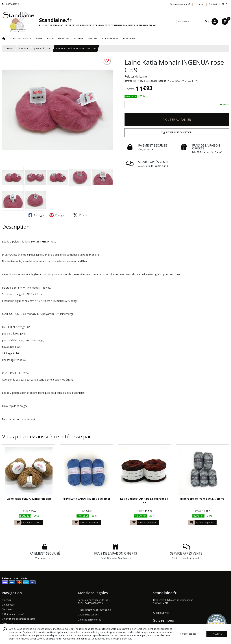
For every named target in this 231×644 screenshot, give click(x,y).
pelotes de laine (42, 49)
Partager (36, 215)
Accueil (9, 49)
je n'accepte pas (188, 634)
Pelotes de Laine (136, 76)
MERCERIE (24, 49)
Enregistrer (59, 215)
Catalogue (8, 605)
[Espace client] (215, 22)
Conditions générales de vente (19, 619)
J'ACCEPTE (217, 634)
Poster (80, 215)
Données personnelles (89, 620)
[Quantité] (131, 105)
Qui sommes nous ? (13, 614)
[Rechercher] (206, 22)
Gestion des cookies (88, 615)
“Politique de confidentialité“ (76, 639)
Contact (213, 4)
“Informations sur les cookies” (30, 639)
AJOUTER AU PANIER (177, 120)
